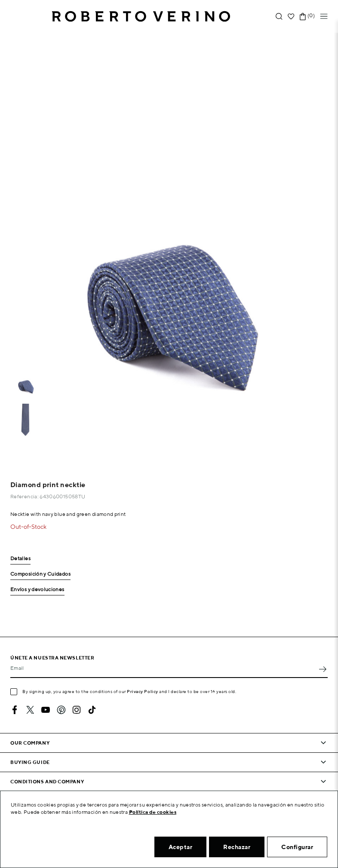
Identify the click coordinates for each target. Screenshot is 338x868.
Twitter (30, 710)
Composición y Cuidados (40, 574)
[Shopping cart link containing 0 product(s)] (303, 17)
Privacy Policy (143, 691)
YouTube (46, 710)
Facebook (15, 710)
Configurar (297, 847)
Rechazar (237, 847)
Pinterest (61, 710)
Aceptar (181, 847)
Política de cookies (153, 812)
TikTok (92, 710)
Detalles (20, 559)
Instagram (77, 710)
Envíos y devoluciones (37, 590)
